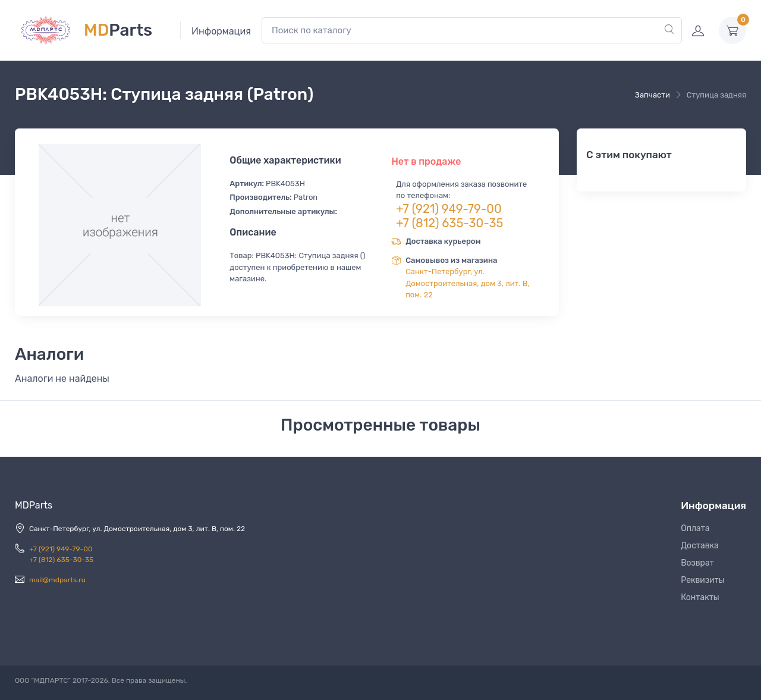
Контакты (700, 597)
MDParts (34, 505)
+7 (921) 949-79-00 (449, 209)
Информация (221, 31)
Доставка (700, 546)
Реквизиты (703, 580)
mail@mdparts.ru (57, 580)
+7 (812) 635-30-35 (449, 223)
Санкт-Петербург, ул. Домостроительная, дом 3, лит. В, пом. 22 (468, 283)
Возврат (697, 563)
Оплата (695, 528)
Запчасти (652, 95)
